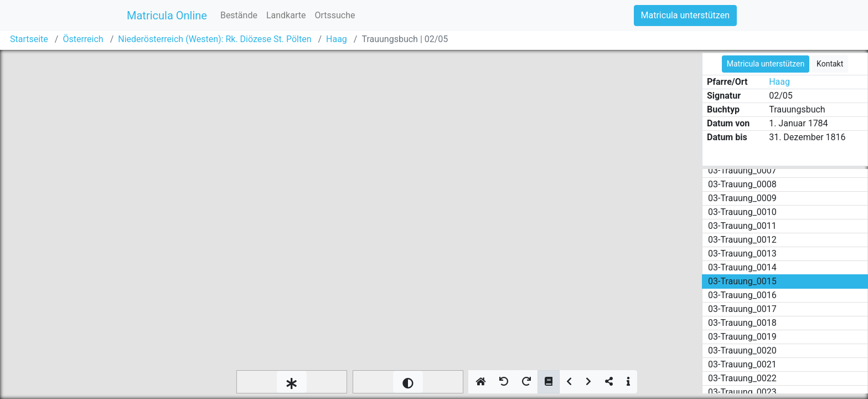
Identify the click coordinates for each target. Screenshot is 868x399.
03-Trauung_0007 (742, 170)
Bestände (239, 15)
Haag (337, 39)
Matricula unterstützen (685, 15)
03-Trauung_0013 (742, 254)
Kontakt (830, 64)
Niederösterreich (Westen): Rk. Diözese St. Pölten (215, 39)
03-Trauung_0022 (742, 378)
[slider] (292, 382)
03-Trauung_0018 (742, 323)
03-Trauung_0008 (742, 184)
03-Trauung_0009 (742, 198)
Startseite (29, 39)
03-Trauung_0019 (742, 337)
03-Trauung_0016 (742, 295)
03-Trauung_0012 (742, 240)
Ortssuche (335, 15)
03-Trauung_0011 (742, 226)
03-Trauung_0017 (742, 309)
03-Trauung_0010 (742, 212)
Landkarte (286, 15)
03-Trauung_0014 (742, 267)
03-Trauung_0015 (742, 281)
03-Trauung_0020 (742, 351)
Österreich (83, 39)
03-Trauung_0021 (742, 364)
